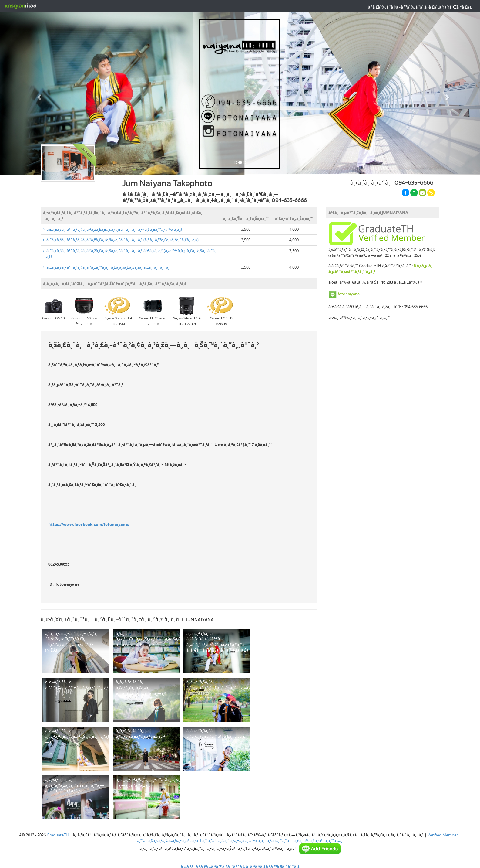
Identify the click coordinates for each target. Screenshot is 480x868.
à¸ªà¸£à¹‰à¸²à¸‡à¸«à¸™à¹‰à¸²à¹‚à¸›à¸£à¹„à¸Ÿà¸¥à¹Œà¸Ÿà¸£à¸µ (420, 7)
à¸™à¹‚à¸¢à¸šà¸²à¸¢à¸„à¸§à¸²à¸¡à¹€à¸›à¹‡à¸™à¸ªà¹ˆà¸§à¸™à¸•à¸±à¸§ (191, 840)
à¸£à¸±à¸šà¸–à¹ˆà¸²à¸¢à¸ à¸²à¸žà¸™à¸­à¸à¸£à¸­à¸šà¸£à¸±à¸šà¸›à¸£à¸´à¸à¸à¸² (107, 267)
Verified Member (443, 835)
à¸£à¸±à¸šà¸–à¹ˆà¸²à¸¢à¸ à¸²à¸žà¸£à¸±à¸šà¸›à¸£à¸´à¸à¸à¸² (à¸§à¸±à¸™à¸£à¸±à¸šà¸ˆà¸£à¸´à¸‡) (121, 240)
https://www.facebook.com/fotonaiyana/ (89, 524)
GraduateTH (58, 835)
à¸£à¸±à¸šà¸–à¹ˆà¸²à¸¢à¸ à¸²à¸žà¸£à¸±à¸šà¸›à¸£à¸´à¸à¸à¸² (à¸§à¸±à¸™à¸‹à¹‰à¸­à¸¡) (112, 229)
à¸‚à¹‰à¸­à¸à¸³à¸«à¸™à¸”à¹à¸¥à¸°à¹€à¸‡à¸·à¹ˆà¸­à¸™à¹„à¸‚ (294, 840)
